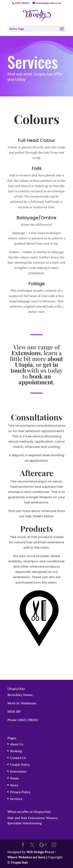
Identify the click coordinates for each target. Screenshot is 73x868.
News (14, 785)
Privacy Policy (20, 792)
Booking (16, 751)
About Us (17, 744)
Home (15, 778)
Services (16, 799)
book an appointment (36, 379)
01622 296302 (22, 3)
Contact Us (18, 758)
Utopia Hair (20, 862)
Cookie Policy (20, 765)
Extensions (18, 771)
